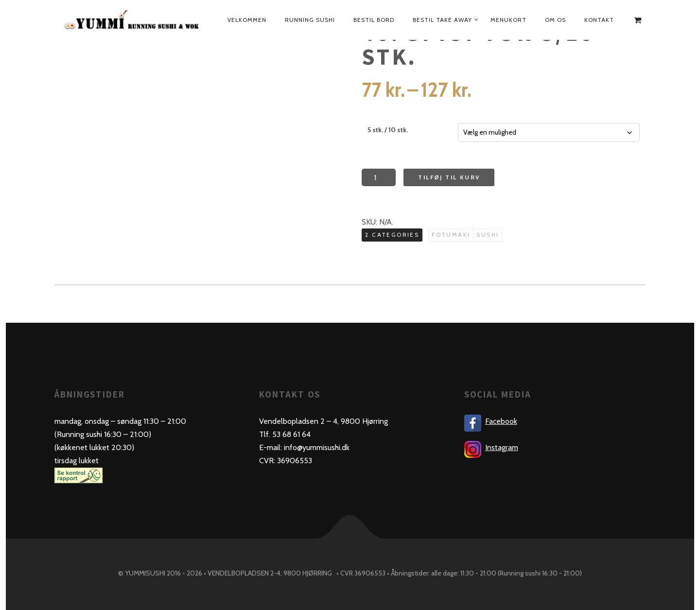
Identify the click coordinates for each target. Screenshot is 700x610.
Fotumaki (451, 235)
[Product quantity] (379, 177)
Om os (555, 20)
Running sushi (310, 20)
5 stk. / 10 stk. (388, 130)
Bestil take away (442, 20)
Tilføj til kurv (449, 177)
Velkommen (247, 20)
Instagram (502, 447)
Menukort (508, 20)
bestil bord (374, 20)
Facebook (501, 421)
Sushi (488, 235)
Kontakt (599, 20)
